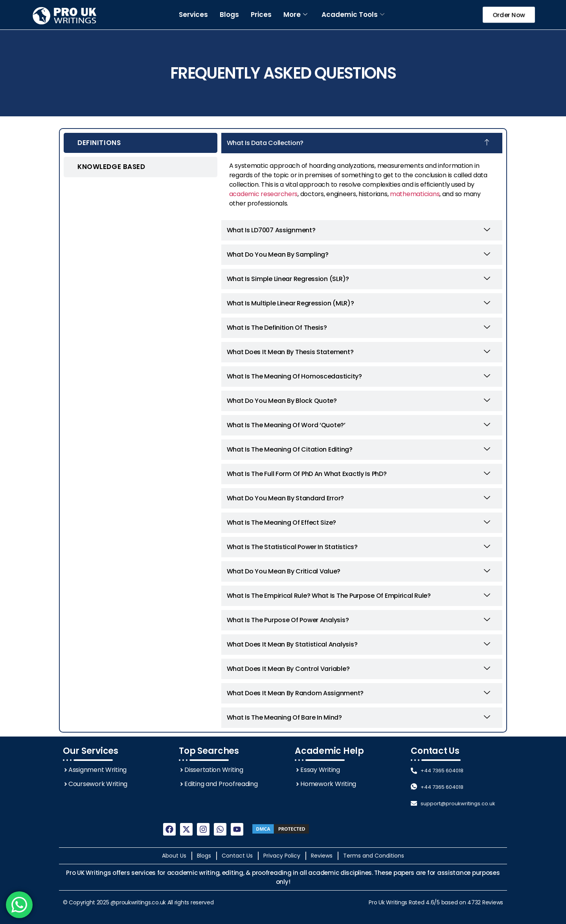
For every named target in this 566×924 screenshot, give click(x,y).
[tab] (141, 143)
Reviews (493, 902)
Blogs (229, 15)
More (295, 15)
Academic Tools (353, 15)
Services (193, 15)
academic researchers (264, 194)
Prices (261, 15)
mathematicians (415, 194)
